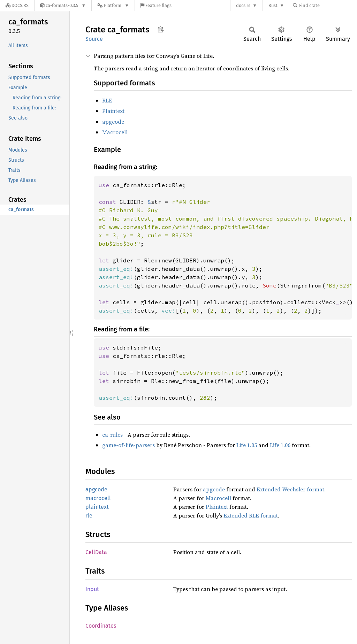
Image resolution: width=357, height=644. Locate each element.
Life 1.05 (247, 445)
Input (92, 589)
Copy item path (161, 29)
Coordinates (101, 626)
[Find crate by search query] (328, 5)
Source (94, 39)
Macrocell (115, 132)
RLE (107, 100)
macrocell (98, 498)
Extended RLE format (251, 515)
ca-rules (112, 435)
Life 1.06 (280, 445)
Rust (273, 5)
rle (89, 516)
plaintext (97, 507)
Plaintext (113, 111)
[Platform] (113, 5)
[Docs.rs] (17, 5)
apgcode (113, 122)
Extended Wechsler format (290, 489)
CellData (96, 552)
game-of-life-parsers (128, 445)
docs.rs (243, 5)
